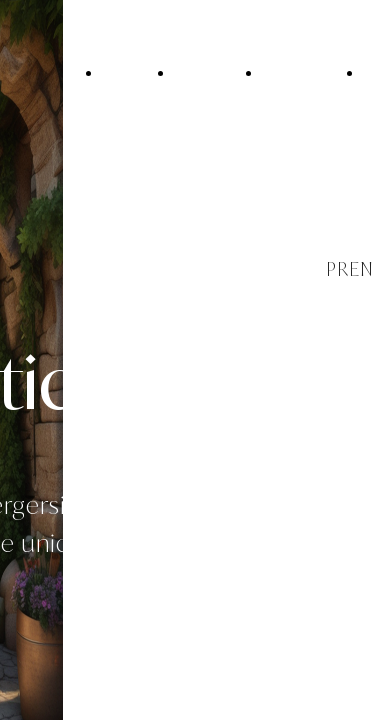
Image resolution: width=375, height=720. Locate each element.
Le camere (298, 71)
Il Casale (204, 71)
